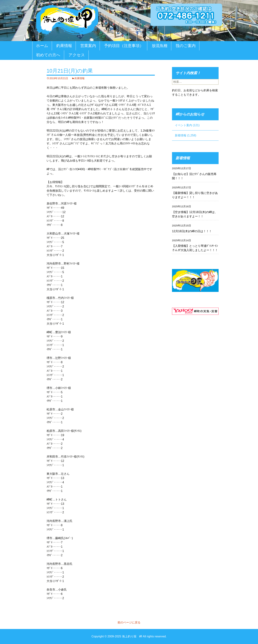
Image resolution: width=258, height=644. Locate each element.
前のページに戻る (129, 622)
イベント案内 (183, 125)
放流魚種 (160, 46)
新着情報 (181, 135)
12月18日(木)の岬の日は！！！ (192, 231)
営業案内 (88, 46)
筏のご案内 (186, 46)
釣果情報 (64, 46)
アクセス (77, 55)
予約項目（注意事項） (124, 46)
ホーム (42, 46)
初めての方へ (48, 55)
